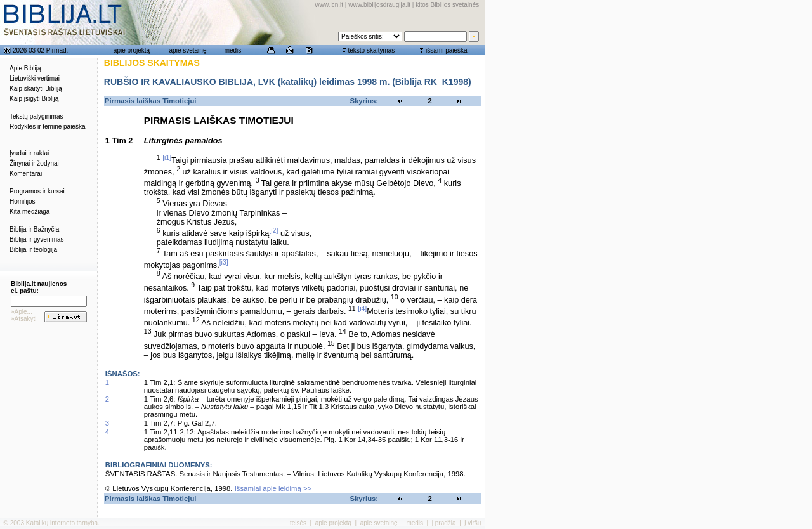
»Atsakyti (24, 319)
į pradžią (444, 523)
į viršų (473, 523)
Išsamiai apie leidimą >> (273, 488)
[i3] (224, 262)
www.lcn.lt (329, 5)
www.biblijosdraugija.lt (379, 5)
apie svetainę (188, 50)
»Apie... (22, 312)
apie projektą (132, 50)
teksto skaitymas (371, 50)
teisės (298, 523)
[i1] (167, 157)
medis (233, 50)
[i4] (362, 308)
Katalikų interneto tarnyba (62, 523)
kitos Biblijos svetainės (447, 5)
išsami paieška (447, 50)
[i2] (273, 230)
